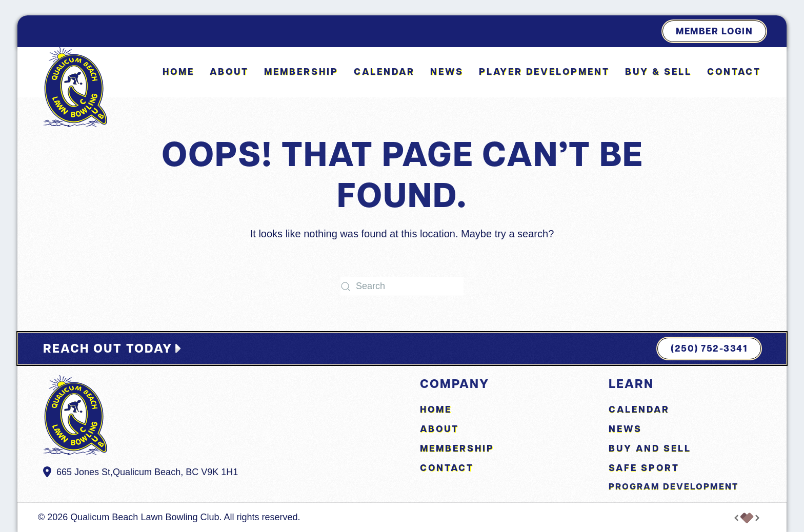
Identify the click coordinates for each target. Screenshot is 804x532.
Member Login (714, 31)
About (439, 429)
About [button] (229, 71)
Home (178, 71)
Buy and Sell (650, 448)
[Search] (402, 287)
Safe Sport (644, 468)
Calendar (384, 71)
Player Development (544, 71)
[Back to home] (75, 87)
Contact (734, 71)
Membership (301, 71)
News (447, 71)
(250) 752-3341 (709, 348)
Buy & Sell (658, 71)
